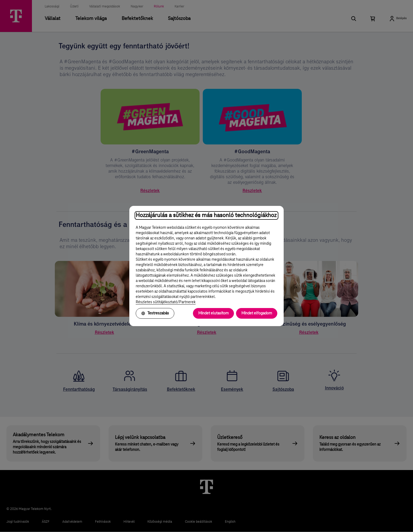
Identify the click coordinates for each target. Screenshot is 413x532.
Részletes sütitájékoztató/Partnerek (166, 302)
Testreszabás (155, 313)
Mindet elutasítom (213, 313)
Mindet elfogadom (257, 313)
